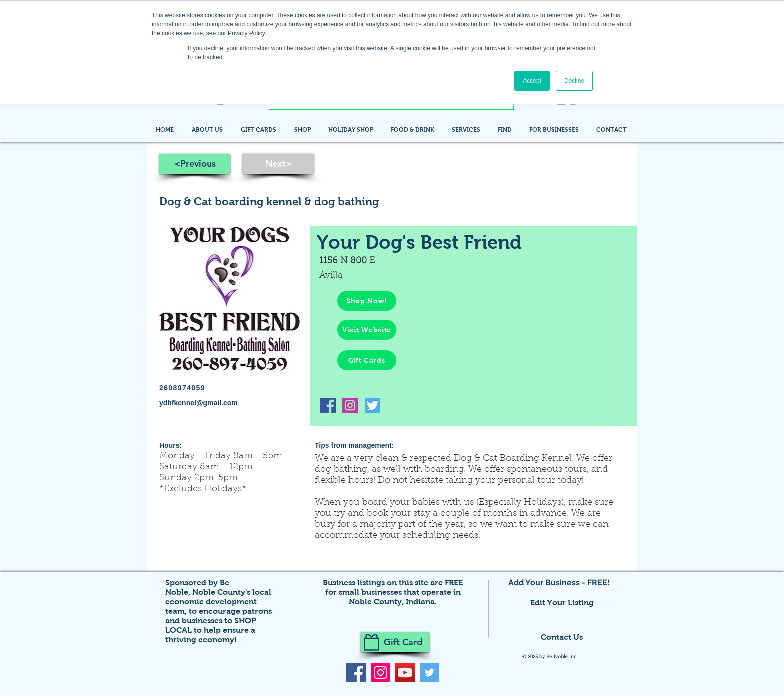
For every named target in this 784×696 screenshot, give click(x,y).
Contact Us (562, 637)
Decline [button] (574, 81)
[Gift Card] (395, 642)
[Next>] (278, 164)
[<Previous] (195, 164)
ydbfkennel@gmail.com (199, 403)
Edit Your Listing (562, 603)
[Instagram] (381, 673)
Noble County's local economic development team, (218, 602)
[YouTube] (405, 673)
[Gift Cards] (367, 360)
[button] (506, 130)
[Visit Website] (367, 330)
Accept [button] (532, 81)
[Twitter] (430, 673)
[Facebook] (356, 673)
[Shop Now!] (367, 301)
